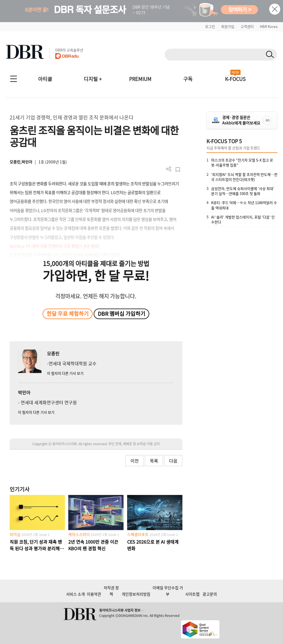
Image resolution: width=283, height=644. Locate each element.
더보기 (169, 169)
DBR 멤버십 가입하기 (122, 314)
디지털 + (93, 79)
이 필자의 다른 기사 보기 (65, 373)
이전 (135, 461)
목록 (154, 461)
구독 (188, 79)
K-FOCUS (235, 79)
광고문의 (210, 594)
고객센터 (247, 26)
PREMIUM (140, 79)
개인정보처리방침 (136, 594)
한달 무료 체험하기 (68, 314)
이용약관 (94, 594)
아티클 (45, 79)
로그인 (210, 26)
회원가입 (228, 26)
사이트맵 (192, 594)
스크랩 (178, 170)
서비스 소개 (75, 594)
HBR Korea (269, 26)
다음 (173, 461)
